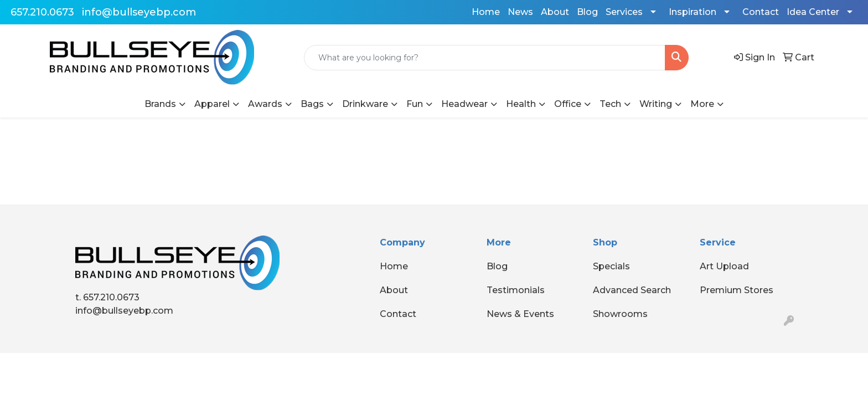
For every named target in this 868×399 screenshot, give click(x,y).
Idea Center (813, 12)
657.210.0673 (42, 12)
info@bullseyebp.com (139, 12)
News (520, 12)
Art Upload (724, 266)
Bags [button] (312, 104)
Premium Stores (737, 290)
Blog (587, 12)
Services (624, 12)
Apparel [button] (212, 104)
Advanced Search (632, 290)
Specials (611, 266)
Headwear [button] (464, 104)
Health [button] (521, 104)
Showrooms (620, 314)
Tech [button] (610, 104)
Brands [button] (160, 104)
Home (486, 12)
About (555, 12)
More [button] (702, 104)
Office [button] (568, 104)
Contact (761, 12)
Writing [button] (656, 104)
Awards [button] (265, 104)
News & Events (520, 314)
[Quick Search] (485, 58)
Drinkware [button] (365, 104)
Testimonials (516, 290)
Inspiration (693, 12)
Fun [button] (415, 104)
